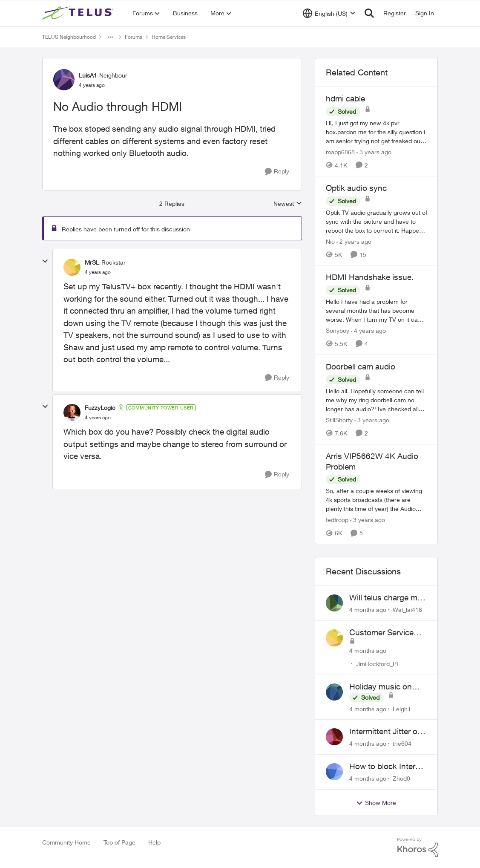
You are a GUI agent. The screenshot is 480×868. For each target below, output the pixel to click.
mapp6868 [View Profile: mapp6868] (340, 152)
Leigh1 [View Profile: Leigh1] (402, 708)
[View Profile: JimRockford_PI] (334, 638)
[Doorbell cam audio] (377, 400)
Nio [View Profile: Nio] (330, 241)
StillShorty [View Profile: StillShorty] (339, 420)
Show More (376, 803)
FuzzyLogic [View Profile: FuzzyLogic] (100, 408)
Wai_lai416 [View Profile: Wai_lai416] (407, 610)
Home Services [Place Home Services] (169, 37)
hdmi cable (345, 98)
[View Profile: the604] (334, 737)
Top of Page (119, 842)
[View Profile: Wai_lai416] (334, 603)
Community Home (66, 842)
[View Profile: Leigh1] (334, 692)
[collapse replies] (45, 261)
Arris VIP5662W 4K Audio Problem (372, 461)
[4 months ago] (368, 610)
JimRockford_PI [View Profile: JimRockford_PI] (377, 664)
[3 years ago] (374, 152)
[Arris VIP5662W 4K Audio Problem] (377, 500)
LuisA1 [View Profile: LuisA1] (88, 75)
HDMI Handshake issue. (370, 277)
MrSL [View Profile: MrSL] (92, 262)
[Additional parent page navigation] (110, 37)
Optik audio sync (356, 188)
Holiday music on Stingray (381, 687)
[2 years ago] (354, 241)
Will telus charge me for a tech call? (385, 598)
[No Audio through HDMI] (98, 272)
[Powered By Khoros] (418, 848)
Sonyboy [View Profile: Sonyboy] (338, 330)
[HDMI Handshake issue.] (377, 310)
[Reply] (277, 172)
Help (154, 842)
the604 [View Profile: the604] (402, 743)
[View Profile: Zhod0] (334, 772)
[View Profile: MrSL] (72, 267)
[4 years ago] (368, 330)
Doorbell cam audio (361, 366)
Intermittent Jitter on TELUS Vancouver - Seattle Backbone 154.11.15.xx (386, 732)
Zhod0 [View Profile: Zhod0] (401, 778)
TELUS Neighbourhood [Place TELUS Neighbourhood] (69, 37)
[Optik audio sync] (377, 221)
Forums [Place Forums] (134, 37)
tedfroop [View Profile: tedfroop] (337, 520)
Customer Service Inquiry (381, 633)
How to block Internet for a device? (388, 767)
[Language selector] (329, 13)
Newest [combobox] (288, 204)
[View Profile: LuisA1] (64, 80)
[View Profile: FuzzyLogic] (72, 412)
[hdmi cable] (377, 132)
